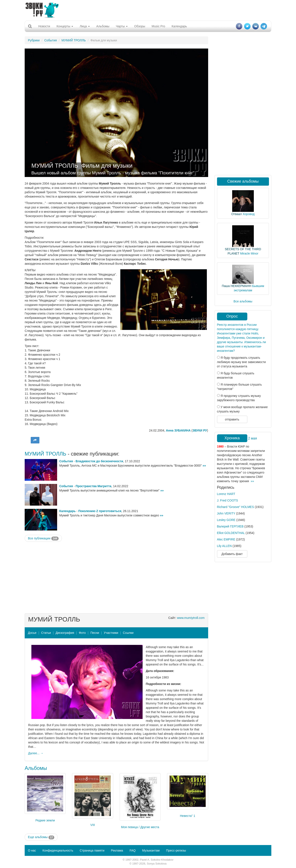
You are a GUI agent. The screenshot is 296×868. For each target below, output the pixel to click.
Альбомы (103, 26)
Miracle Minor (249, 253)
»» (204, 466)
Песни (95, 633)
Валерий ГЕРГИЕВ (230, 526)
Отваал (236, 214)
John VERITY (226, 513)
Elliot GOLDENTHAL (231, 533)
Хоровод (249, 214)
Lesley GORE (226, 520)
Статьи (46, 633)
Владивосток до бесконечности (99, 461)
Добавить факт (232, 554)
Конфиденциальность (58, 850)
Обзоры (140, 26)
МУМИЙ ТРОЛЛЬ (74, 40)
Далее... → (36, 753)
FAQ (133, 850)
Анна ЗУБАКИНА (178, 430)
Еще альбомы (41, 837)
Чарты (122, 26)
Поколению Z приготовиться (100, 511)
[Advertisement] (148, 10)
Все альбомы (243, 301)
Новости (44, 26)
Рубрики (34, 40)
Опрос (232, 316)
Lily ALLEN (224, 546)
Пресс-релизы (176, 850)
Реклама (117, 850)
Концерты (65, 26)
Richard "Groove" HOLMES (236, 507)
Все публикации (43, 539)
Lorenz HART (226, 494)
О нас (32, 850)
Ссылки (128, 633)
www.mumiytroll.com (191, 618)
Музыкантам (151, 850)
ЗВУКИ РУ (200, 430)
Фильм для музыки (107, 166)
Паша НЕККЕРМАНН (236, 286)
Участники (111, 633)
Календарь (179, 26)
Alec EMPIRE (226, 539)
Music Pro (158, 26)
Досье (32, 633)
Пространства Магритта (93, 486)
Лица (85, 26)
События (51, 40)
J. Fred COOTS (228, 500)
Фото (82, 633)
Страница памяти (92, 850)
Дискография (65, 633)
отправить (232, 419)
